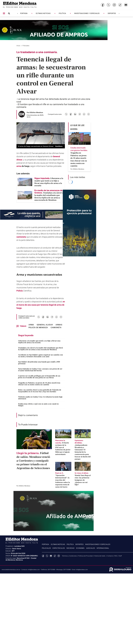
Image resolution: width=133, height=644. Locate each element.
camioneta (21, 237)
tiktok (55, 556)
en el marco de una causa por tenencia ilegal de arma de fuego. (41, 305)
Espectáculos (59, 548)
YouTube (51, 556)
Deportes (112, 13)
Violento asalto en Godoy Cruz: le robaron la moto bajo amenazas (40, 398)
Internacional (103, 548)
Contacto (110, 556)
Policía (20, 291)
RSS (116, 556)
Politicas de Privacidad (85, 556)
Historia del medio (100, 556)
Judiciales (91, 548)
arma (19, 166)
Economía (80, 548)
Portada (24, 13)
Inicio (19, 46)
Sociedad (70, 548)
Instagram (59, 556)
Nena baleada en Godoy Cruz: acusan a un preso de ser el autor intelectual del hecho (40, 370)
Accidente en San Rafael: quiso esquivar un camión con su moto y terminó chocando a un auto (41, 356)
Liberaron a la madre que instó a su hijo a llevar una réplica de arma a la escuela (39, 342)
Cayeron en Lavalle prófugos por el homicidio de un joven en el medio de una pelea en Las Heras (39, 377)
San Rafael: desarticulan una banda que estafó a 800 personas (39, 363)
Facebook (43, 556)
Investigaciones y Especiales (87, 13)
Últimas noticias (43, 13)
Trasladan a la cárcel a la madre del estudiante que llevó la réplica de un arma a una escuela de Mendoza (41, 349)
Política (62, 13)
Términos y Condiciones (69, 556)
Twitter (47, 556)
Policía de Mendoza (38, 328)
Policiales (26, 46)
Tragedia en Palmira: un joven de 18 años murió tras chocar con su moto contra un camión (39, 384)
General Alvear (45, 325)
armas (59, 325)
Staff (120, 556)
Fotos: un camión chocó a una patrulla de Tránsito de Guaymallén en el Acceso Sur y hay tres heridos (40, 391)
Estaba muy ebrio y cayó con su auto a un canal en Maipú (38, 405)
